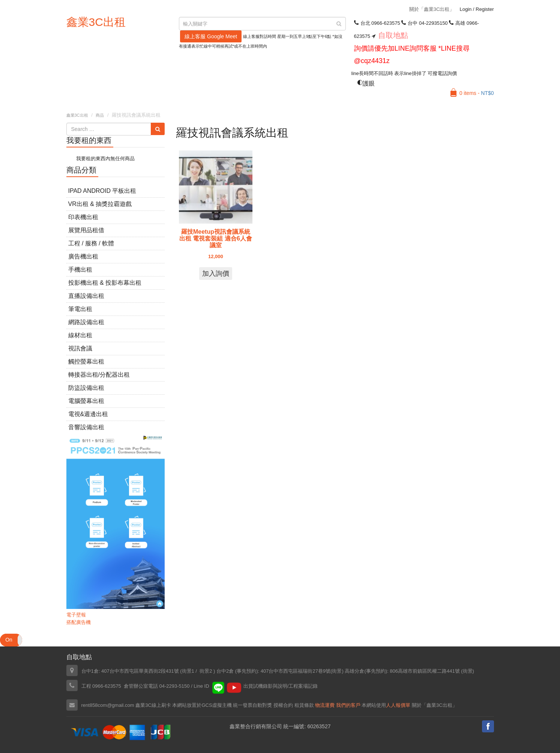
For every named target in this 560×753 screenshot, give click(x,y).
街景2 (206, 671)
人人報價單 (398, 705)
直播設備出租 (86, 296)
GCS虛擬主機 (216, 705)
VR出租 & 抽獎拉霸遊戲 (100, 204)
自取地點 (393, 35)
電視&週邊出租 (88, 414)
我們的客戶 (348, 705)
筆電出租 (80, 309)
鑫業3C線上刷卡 (153, 705)
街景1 (188, 671)
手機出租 (80, 270)
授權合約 (283, 705)
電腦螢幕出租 (86, 401)
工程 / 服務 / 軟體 (91, 243)
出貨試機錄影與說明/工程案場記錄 (281, 686)
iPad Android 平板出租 (102, 191)
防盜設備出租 (86, 388)
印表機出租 (83, 217)
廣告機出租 (83, 256)
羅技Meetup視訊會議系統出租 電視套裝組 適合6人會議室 (216, 238)
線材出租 (80, 335)
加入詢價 (216, 274)
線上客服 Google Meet (211, 36)
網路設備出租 (86, 322)
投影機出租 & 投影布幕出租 (105, 283)
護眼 (366, 83)
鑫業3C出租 (96, 22)
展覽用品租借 (86, 230)
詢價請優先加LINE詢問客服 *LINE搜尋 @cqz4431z (412, 55)
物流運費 (325, 705)
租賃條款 (304, 705)
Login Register (477, 9)
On (9, 640)
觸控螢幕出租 (86, 361)
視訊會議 (80, 348)
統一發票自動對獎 (252, 705)
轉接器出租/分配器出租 (99, 375)
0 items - (477, 93)
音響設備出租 (86, 427)
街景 (337, 671)
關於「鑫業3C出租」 (432, 9)
